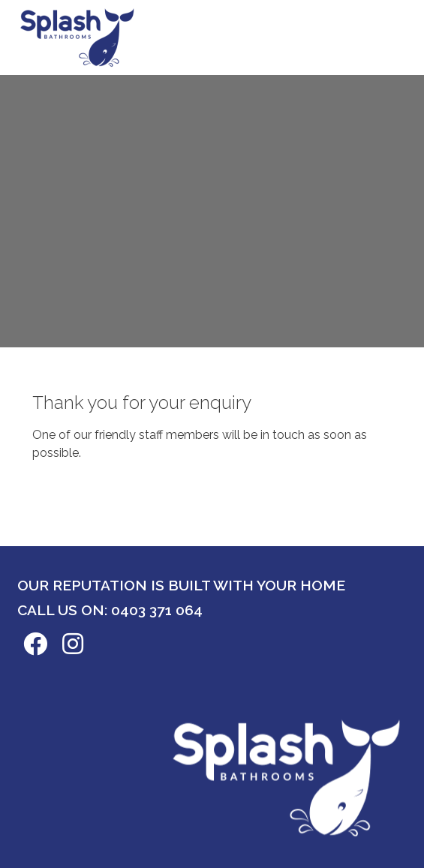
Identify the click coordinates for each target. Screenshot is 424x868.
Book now (356, 34)
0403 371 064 (157, 610)
